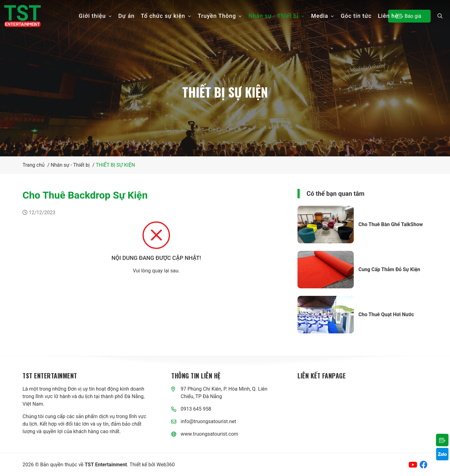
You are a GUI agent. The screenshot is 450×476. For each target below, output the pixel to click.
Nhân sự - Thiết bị (277, 16)
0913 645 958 (196, 409)
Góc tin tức (356, 16)
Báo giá (409, 16)
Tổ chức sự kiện (166, 16)
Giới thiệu (95, 16)
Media (323, 16)
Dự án (127, 16)
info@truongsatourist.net (208, 421)
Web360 (166, 465)
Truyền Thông (220, 16)
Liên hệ (388, 16)
